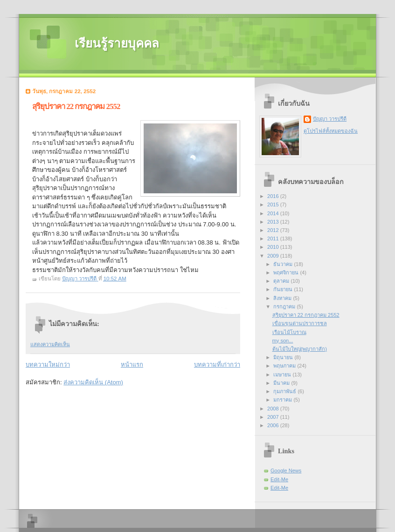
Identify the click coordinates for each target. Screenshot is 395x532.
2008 (274, 409)
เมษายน (283, 375)
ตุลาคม (282, 281)
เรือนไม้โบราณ (289, 332)
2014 (274, 213)
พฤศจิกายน (287, 273)
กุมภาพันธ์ (285, 391)
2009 (274, 256)
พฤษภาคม (285, 366)
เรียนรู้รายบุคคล (117, 44)
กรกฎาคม (285, 307)
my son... (283, 341)
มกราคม (283, 400)
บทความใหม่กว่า (48, 365)
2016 (274, 196)
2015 (274, 205)
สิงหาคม (283, 298)
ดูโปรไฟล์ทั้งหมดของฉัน (331, 131)
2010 (274, 247)
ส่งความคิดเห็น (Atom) (93, 382)
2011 (274, 239)
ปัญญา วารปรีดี (330, 119)
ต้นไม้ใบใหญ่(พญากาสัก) (300, 349)
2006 (274, 425)
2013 (274, 222)
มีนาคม (282, 383)
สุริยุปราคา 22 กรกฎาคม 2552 (306, 315)
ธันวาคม (284, 264)
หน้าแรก (132, 365)
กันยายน (284, 289)
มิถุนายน (284, 357)
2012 (274, 230)
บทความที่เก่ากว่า (217, 365)
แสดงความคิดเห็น (50, 344)
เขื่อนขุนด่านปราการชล (300, 323)
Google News (286, 471)
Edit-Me (279, 479)
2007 (274, 417)
